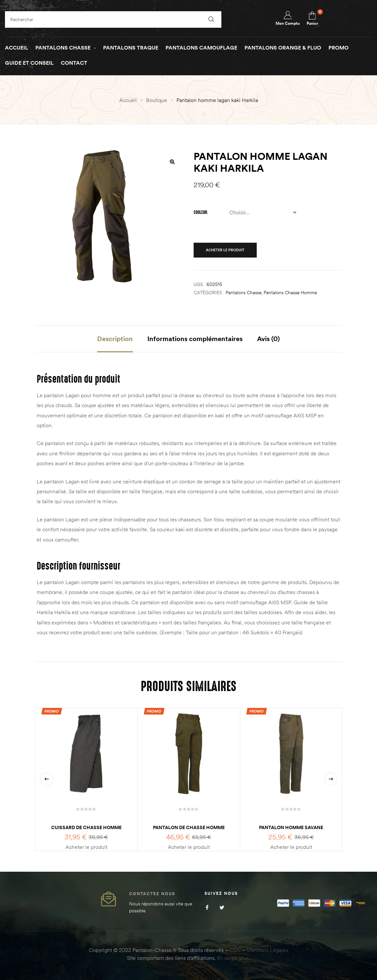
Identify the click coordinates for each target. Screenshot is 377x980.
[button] (172, 161)
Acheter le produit (225, 250)
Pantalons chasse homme (290, 293)
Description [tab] (115, 339)
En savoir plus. (234, 958)
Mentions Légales (267, 950)
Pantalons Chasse (244, 293)
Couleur (200, 212)
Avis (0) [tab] (268, 339)
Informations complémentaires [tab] (195, 339)
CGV (235, 950)
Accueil (128, 100)
